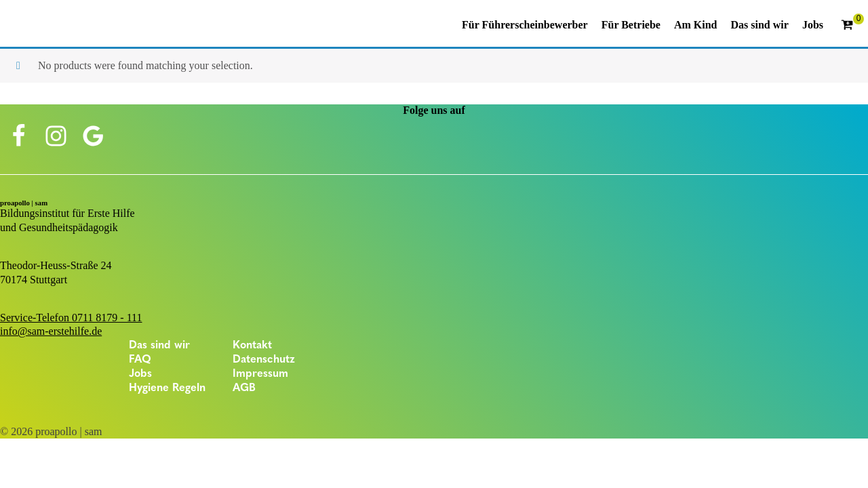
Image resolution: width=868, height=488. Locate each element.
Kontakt (252, 346)
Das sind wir (159, 346)
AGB (244, 388)
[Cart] (852, 26)
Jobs (140, 374)
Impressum (260, 374)
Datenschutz (264, 360)
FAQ (140, 360)
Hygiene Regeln (167, 388)
